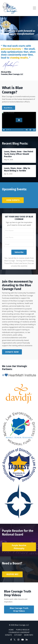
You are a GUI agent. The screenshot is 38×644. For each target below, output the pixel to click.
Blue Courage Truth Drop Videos (19, 609)
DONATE (8, 635)
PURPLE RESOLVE (23, 630)
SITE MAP (18, 635)
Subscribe (19, 252)
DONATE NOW (12, 352)
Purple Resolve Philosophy (19, 547)
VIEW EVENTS (13, 200)
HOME (11, 630)
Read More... (9, 108)
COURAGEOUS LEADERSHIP (19, 632)
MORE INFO (29, 635)
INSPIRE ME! (12, 574)
